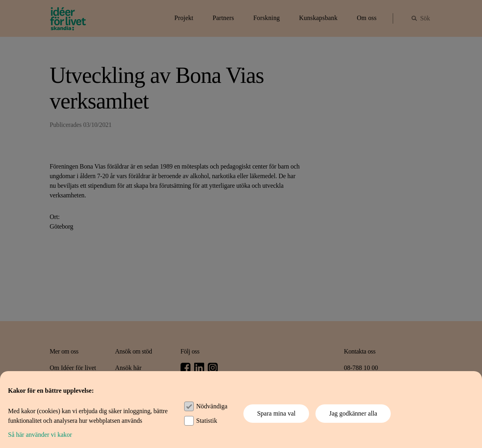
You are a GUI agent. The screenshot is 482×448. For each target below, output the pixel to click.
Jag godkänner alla (353, 413)
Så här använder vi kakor (40, 435)
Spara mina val (276, 413)
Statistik (207, 421)
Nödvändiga (212, 406)
